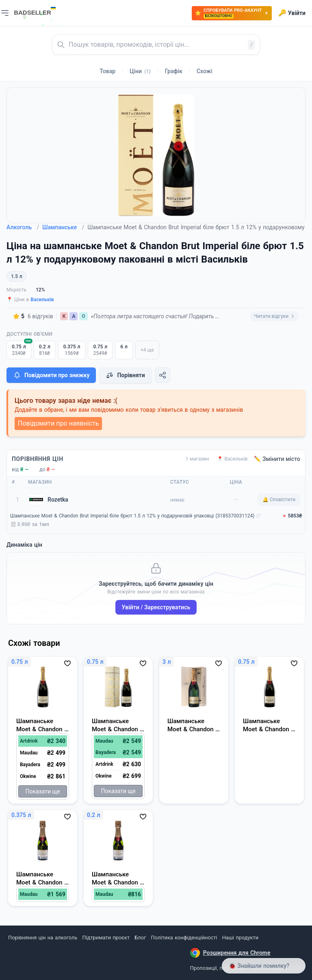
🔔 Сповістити (279, 500)
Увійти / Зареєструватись (156, 607)
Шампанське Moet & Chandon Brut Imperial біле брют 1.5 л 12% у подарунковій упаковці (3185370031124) (132, 516)
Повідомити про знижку (51, 375)
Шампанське (63, 227)
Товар (107, 71)
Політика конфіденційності (184, 938)
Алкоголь (23, 227)
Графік (174, 71)
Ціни (140, 71)
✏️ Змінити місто (277, 459)
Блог (140, 938)
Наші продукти (240, 938)
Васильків (42, 300)
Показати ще (42, 791)
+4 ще (147, 350)
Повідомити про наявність (58, 423)
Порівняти (125, 375)
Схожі (205, 71)
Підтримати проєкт (106, 938)
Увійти (292, 13)
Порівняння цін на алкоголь (43, 938)
